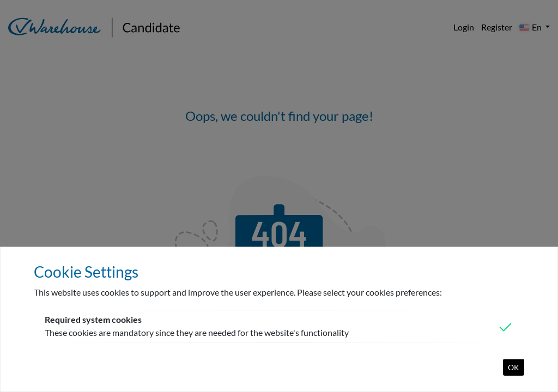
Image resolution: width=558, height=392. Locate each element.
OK (514, 367)
